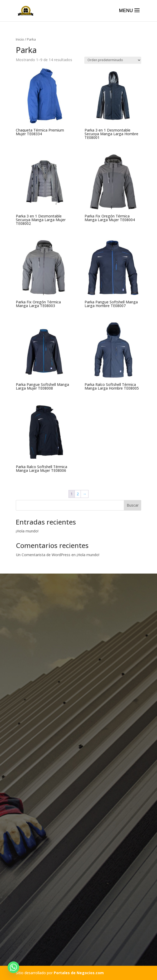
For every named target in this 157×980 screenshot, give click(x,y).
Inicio (20, 39)
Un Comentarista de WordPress (43, 555)
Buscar (133, 505)
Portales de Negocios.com (79, 973)
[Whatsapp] (13, 968)
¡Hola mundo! (27, 531)
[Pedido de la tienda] (113, 60)
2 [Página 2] (78, 494)
